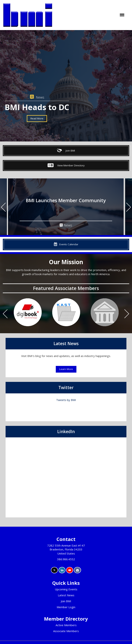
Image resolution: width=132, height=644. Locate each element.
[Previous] (3, 208)
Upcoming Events (66, 589)
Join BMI (66, 601)
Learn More (66, 369)
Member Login (66, 607)
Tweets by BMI (66, 400)
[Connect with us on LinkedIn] (62, 570)
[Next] (129, 208)
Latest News (66, 595)
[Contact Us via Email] (77, 570)
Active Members (66, 625)
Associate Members (66, 631)
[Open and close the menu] (90, 15)
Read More (37, 118)
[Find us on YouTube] (70, 570)
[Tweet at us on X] (54, 570)
